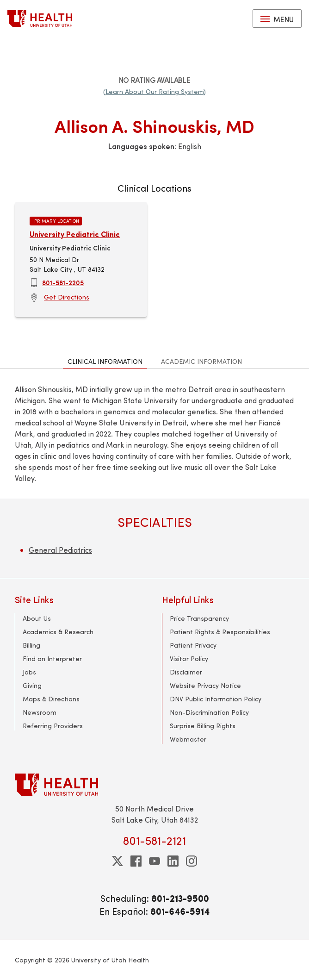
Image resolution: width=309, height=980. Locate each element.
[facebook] (136, 861)
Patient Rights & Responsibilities (220, 632)
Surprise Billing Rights (203, 726)
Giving (32, 685)
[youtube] (154, 861)
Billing (31, 645)
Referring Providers (53, 726)
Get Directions (67, 297)
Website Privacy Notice (205, 685)
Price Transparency (199, 618)
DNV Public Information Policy (216, 699)
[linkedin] (173, 861)
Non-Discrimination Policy (209, 712)
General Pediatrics (60, 550)
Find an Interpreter (52, 659)
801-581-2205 (63, 282)
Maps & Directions (51, 699)
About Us (37, 618)
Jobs (29, 672)
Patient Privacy (193, 645)
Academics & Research (58, 632)
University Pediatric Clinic (75, 234)
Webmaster (188, 739)
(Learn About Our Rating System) (154, 91)
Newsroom (40, 712)
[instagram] (192, 861)
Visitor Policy (189, 659)
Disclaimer (186, 672)
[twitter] (117, 861)
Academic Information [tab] (201, 361)
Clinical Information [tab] (105, 361)
